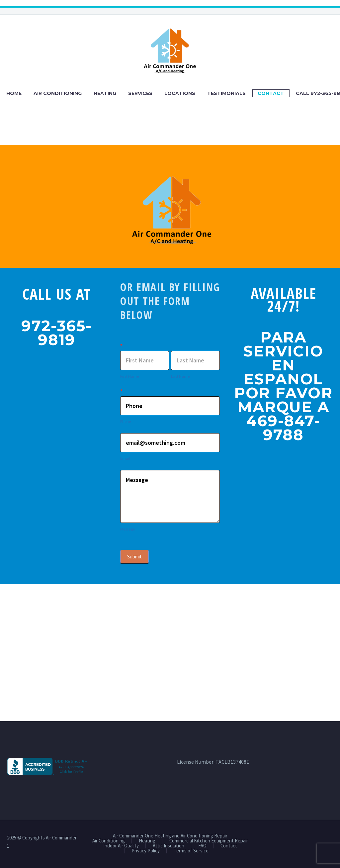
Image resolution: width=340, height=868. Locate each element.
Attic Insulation (169, 846)
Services (140, 93)
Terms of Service (191, 851)
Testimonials (226, 93)
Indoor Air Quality (121, 846)
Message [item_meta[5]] (170, 496)
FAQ (202, 846)
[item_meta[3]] (170, 433)
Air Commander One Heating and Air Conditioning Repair (170, 836)
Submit (134, 557)
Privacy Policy (146, 851)
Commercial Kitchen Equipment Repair (209, 841)
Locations (180, 93)
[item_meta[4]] (170, 406)
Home (14, 93)
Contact (271, 93)
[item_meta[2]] (195, 360)
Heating (105, 93)
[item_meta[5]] (170, 470)
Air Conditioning (58, 93)
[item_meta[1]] (145, 360)
